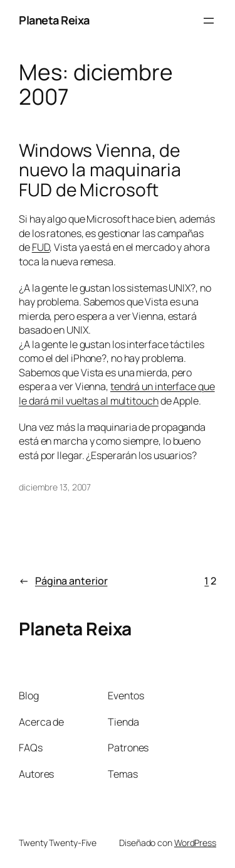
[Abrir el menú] (209, 21)
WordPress (195, 843)
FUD (41, 247)
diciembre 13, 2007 (55, 487)
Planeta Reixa (54, 20)
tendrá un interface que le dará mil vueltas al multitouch (117, 394)
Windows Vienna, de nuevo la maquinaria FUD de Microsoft (100, 170)
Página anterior (63, 581)
